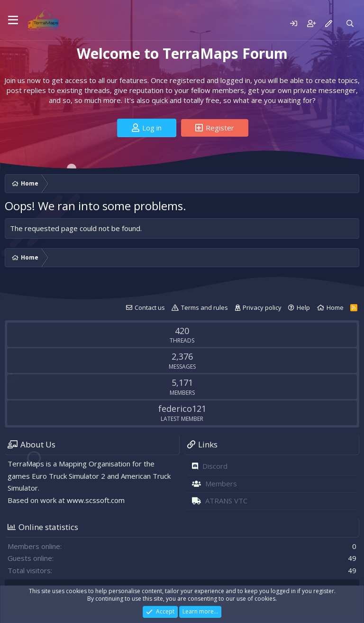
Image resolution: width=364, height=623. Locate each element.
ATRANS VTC (226, 501)
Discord (215, 466)
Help (303, 307)
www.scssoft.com (96, 500)
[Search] (350, 23)
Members (221, 484)
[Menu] (13, 20)
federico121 (182, 409)
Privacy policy (262, 307)
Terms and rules (205, 307)
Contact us (150, 307)
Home (335, 307)
